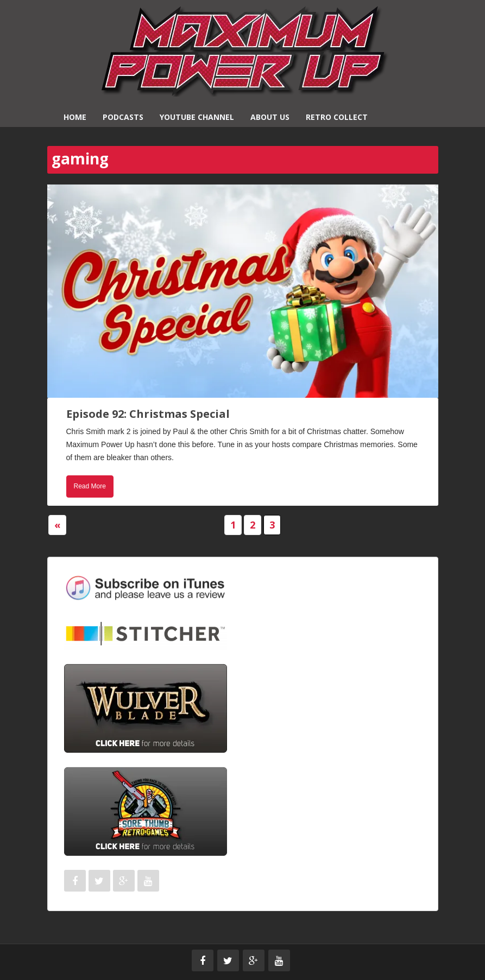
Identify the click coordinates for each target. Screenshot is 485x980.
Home (75, 117)
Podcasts (123, 117)
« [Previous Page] (57, 525)
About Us (270, 117)
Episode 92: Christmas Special (148, 414)
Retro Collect (337, 117)
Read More (90, 486)
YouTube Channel (197, 117)
